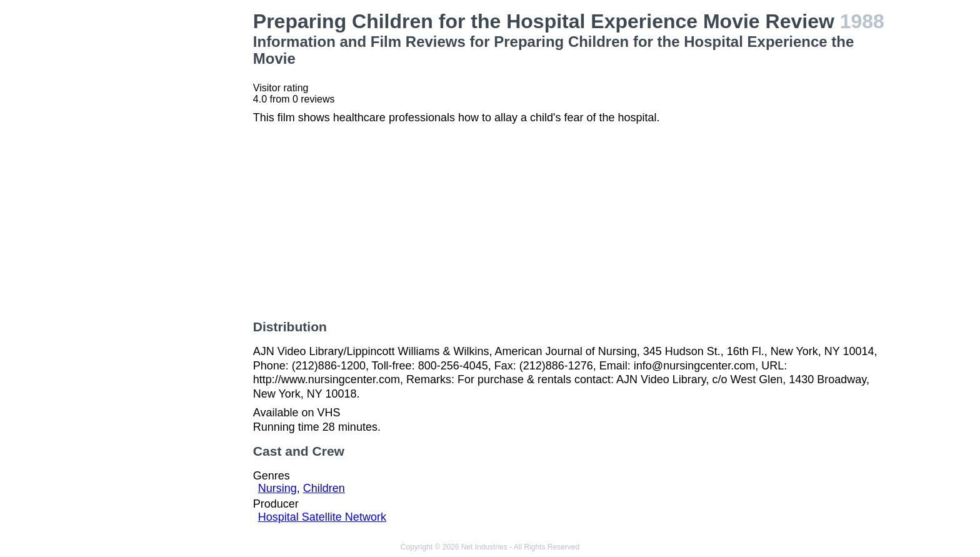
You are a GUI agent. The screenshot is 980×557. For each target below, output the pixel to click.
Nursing (277, 488)
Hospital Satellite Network (322, 517)
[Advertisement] (170, 198)
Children (324, 488)
